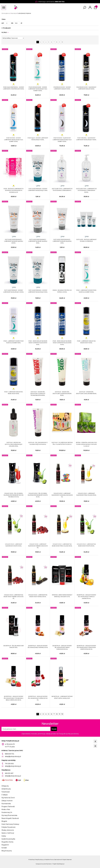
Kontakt (4, 848)
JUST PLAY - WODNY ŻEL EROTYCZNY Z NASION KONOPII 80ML (62, 393)
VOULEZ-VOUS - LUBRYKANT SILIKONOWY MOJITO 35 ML (14, 545)
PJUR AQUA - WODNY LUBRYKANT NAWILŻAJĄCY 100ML (38, 139)
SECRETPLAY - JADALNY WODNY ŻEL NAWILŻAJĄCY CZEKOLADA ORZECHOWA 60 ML (86, 647)
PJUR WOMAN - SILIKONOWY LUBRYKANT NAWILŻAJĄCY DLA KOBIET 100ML (62, 140)
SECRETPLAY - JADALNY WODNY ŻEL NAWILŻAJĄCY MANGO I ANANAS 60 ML (86, 597)
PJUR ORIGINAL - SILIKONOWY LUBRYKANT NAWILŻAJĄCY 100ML (86, 139)
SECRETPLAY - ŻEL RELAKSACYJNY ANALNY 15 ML (14, 646)
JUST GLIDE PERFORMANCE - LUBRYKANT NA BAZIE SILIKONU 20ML (62, 241)
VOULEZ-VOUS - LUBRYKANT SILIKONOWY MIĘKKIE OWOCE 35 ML (38, 546)
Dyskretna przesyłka (8, 839)
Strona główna (6, 13)
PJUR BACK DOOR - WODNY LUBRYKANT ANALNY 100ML (62, 88)
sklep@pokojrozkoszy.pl (13, 756)
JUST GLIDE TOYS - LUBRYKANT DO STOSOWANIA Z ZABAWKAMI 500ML (86, 190)
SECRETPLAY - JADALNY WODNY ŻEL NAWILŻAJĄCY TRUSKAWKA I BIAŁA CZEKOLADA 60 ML (14, 698)
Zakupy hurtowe (7, 801)
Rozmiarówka (6, 804)
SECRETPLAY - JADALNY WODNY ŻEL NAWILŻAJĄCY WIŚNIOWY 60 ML (38, 698)
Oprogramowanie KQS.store (44, 864)
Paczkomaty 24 (7, 812)
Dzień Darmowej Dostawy (10, 824)
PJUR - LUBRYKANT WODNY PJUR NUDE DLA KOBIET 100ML (86, 291)
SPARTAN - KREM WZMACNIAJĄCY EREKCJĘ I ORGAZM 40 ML (62, 596)
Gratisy (4, 836)
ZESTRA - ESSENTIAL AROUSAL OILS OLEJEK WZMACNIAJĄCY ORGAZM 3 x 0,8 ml (86, 444)
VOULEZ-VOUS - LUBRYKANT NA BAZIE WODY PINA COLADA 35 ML (62, 545)
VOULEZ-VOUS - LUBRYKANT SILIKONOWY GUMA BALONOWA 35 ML (62, 495)
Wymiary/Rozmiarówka (9, 815)
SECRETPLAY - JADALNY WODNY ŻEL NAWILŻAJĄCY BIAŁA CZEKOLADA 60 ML (62, 647)
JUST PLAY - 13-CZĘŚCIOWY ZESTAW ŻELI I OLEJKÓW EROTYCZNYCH (62, 443)
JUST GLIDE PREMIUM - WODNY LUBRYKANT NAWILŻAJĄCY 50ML (38, 291)
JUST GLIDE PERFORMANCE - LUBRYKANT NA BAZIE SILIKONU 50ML (38, 241)
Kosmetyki (14, 13)
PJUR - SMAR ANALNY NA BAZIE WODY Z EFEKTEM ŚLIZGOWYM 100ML (62, 343)
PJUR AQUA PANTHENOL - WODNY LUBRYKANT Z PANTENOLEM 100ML (14, 88)
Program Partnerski (8, 807)
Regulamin (5, 845)
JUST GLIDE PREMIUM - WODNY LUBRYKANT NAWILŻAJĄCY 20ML (38, 190)
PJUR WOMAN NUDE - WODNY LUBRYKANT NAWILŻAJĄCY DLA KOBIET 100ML (38, 89)
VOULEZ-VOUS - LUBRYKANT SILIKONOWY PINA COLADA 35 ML (86, 494)
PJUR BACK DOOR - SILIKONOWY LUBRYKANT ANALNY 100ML (86, 88)
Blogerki (4, 821)
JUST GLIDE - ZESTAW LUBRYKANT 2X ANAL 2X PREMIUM (86, 240)
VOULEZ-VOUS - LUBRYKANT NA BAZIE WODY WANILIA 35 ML (38, 596)
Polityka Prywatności (8, 827)
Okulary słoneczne (8, 830)
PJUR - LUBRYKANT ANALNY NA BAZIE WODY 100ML (86, 342)
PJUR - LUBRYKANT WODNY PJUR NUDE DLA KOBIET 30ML (14, 342)
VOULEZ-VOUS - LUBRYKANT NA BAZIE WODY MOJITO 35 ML (86, 545)
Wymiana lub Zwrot (8, 798)
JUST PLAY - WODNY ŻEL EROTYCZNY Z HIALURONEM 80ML (86, 393)
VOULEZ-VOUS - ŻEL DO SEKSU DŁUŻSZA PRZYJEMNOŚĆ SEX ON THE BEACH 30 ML (14, 495)
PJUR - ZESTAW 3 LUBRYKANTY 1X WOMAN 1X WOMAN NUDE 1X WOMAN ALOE (14, 190)
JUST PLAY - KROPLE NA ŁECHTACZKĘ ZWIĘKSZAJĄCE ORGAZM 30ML (14, 444)
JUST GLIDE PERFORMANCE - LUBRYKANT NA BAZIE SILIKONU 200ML (14, 241)
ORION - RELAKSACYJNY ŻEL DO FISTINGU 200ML (62, 291)
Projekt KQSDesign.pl (58, 864)
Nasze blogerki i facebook (10, 818)
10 (62, 42)
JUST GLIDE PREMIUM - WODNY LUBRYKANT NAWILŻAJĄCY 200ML (14, 291)
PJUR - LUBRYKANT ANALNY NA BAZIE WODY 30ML (14, 393)
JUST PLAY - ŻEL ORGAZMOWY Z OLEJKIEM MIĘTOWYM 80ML (38, 443)
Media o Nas (6, 809)
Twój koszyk (5, 792)
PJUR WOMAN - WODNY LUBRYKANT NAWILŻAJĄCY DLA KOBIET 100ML (14, 140)
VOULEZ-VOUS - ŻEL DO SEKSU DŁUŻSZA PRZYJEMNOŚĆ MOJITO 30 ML (38, 495)
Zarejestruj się (6, 789)
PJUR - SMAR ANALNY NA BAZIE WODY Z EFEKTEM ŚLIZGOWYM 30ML (38, 343)
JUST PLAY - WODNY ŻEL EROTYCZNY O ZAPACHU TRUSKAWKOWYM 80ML (38, 393)
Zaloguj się (5, 786)
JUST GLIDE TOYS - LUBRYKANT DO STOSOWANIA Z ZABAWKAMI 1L (62, 190)
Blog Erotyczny (7, 851)
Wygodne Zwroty (7, 842)
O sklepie (5, 795)
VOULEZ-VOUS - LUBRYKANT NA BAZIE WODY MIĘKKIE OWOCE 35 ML (14, 597)
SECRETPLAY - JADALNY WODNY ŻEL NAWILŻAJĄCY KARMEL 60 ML (38, 646)
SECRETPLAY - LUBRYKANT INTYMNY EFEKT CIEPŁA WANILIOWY (62, 697)
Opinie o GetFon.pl (8, 833)
